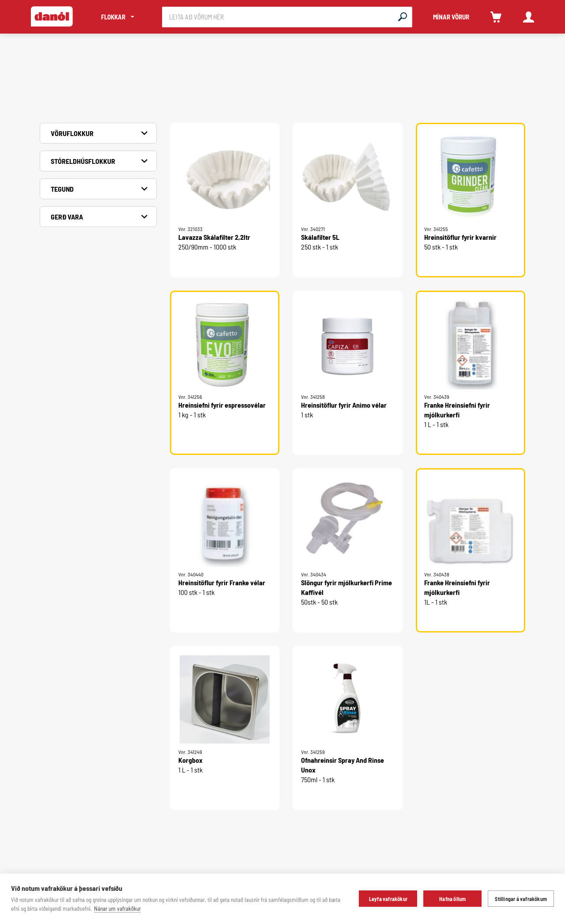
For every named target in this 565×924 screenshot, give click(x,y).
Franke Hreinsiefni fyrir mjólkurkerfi (457, 410)
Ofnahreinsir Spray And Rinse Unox (343, 765)
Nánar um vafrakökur (117, 909)
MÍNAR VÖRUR (451, 17)
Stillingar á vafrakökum (521, 899)
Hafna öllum (452, 899)
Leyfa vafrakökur (388, 899)
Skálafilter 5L (320, 237)
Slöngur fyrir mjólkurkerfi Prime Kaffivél (347, 587)
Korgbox (190, 760)
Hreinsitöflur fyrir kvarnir (460, 237)
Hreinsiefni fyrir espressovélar (222, 405)
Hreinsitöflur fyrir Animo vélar (344, 405)
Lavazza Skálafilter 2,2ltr (214, 237)
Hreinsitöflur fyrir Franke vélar (222, 582)
